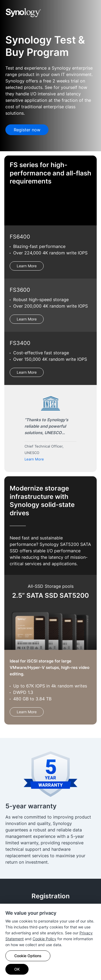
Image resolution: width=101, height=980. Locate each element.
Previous (12, 430)
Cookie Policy (44, 939)
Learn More (27, 266)
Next (89, 430)
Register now (27, 130)
